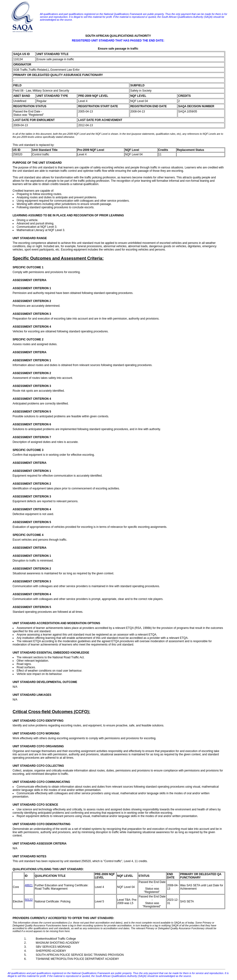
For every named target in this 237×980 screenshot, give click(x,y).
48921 (29, 885)
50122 (29, 900)
